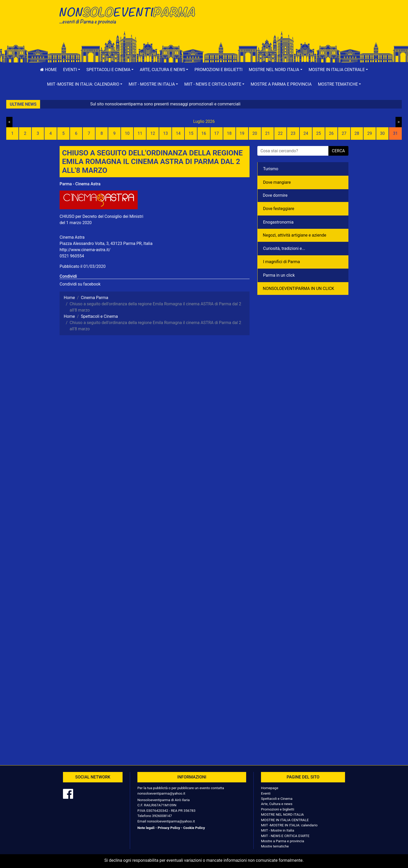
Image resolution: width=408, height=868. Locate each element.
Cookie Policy (194, 828)
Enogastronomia (278, 222)
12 (153, 133)
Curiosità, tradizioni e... (284, 248)
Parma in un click (279, 275)
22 (280, 133)
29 (369, 133)
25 (318, 133)
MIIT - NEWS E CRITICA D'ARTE (285, 836)
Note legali (146, 828)
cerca (338, 151)
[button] (72, 70)
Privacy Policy (169, 828)
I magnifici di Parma (282, 262)
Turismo (271, 169)
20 (255, 133)
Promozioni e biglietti (218, 70)
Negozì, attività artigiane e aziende (295, 235)
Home (48, 70)
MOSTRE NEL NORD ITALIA (282, 814)
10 (127, 133)
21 (267, 133)
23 (293, 133)
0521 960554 (72, 256)
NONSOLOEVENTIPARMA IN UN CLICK (298, 289)
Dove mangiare (277, 182)
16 (204, 133)
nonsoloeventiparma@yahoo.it (161, 793)
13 (165, 133)
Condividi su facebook (80, 284)
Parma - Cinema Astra (80, 184)
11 (140, 133)
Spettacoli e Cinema (277, 799)
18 (229, 133)
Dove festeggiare (279, 209)
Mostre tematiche (275, 846)
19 (242, 133)
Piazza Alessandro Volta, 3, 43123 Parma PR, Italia (106, 243)
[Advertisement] (278, 21)
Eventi (266, 793)
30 (382, 133)
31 (395, 133)
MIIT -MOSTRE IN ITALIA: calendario (289, 825)
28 (357, 133)
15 (191, 133)
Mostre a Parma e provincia (281, 84)
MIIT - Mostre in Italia (278, 830)
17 (216, 133)
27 (344, 133)
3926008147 (162, 816)
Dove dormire (275, 195)
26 (331, 133)
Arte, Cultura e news (277, 804)
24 (306, 133)
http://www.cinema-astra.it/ (85, 250)
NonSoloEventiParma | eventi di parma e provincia (130, 15)
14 (178, 133)
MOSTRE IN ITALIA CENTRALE (285, 820)
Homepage (270, 788)
